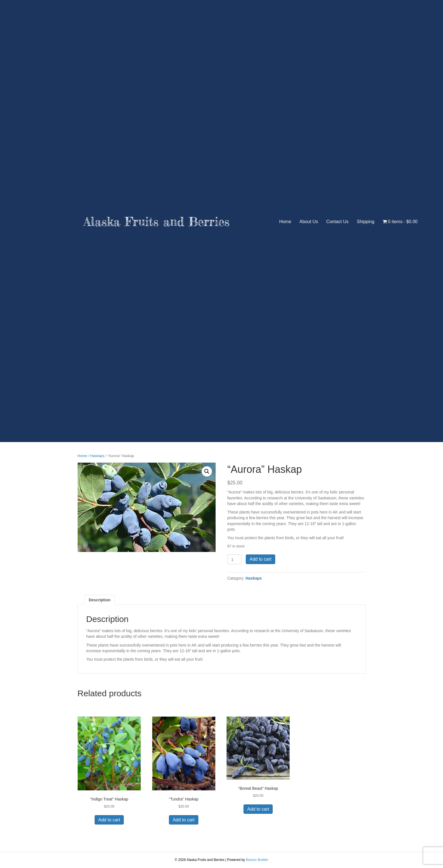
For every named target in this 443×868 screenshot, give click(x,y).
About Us (309, 222)
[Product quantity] (234, 559)
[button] (207, 471)
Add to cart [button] (109, 820)
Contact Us (337, 222)
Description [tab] (100, 600)
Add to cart (260, 559)
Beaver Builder (257, 860)
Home (285, 222)
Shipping (366, 222)
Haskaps (97, 456)
